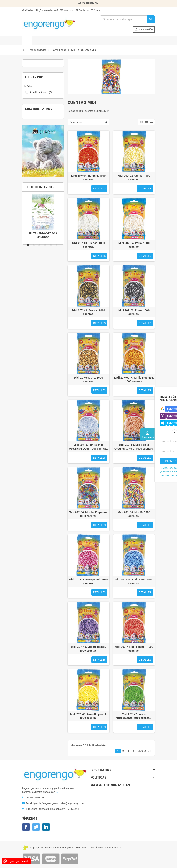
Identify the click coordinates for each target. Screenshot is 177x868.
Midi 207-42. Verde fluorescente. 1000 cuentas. (134, 716)
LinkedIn (46, 827)
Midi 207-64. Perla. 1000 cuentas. (134, 245)
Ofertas (28, 10)
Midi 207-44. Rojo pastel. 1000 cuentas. (134, 649)
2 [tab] (34, 245)
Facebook (26, 827)
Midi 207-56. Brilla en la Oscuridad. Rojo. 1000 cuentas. (134, 447)
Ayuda (96, 10)
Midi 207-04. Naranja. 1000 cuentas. (88, 178)
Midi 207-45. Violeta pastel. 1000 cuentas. (89, 649)
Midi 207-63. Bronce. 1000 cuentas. (89, 312)
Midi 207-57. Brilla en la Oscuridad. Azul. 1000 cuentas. (88, 447)
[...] (57, 792)
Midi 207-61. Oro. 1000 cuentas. (88, 379)
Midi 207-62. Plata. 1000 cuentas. (134, 312)
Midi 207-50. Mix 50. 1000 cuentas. (134, 514)
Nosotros (67, 10)
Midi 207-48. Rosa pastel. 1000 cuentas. (88, 581)
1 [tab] (29, 245)
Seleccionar (76, 122)
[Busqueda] (127, 19)
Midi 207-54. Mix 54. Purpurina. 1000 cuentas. (89, 514)
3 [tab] (40, 245)
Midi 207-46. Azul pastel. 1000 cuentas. (134, 581)
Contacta (82, 10)
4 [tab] (46, 245)
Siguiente (145, 751)
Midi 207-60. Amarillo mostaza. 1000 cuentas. (134, 379)
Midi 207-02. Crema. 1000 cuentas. (134, 178)
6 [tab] (57, 245)
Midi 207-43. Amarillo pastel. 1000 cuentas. (88, 716)
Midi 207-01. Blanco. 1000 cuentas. (88, 245)
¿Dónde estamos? (47, 10)
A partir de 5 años (41, 92)
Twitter (36, 827)
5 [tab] (52, 245)
